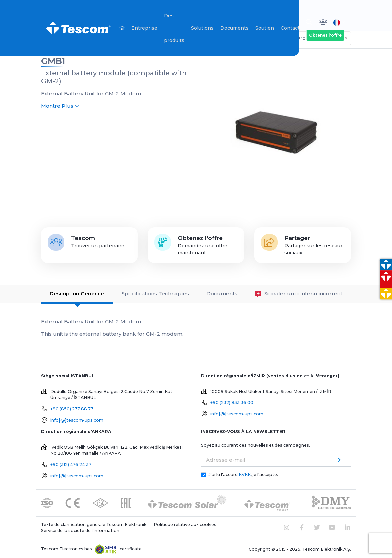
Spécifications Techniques (155, 292)
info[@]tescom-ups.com (77, 419)
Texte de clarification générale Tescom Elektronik (94, 523)
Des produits (174, 28)
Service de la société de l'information (80, 529)
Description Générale (77, 292)
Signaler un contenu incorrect (299, 292)
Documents (234, 28)
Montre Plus (60, 105)
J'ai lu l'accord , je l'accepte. (243, 473)
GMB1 (53, 60)
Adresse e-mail (226, 458)
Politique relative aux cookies (185, 523)
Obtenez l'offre (325, 35)
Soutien (265, 28)
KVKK (245, 473)
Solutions (202, 28)
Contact (290, 28)
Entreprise (144, 28)
